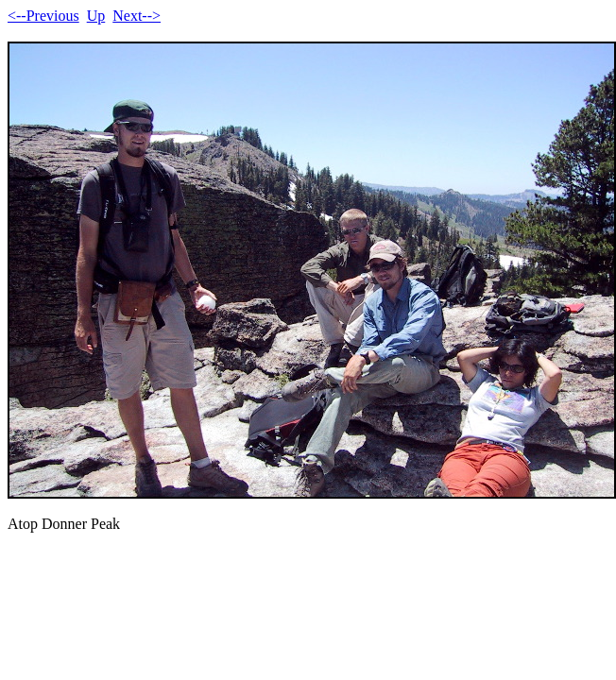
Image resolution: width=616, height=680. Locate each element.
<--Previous (43, 16)
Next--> (137, 16)
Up (96, 16)
